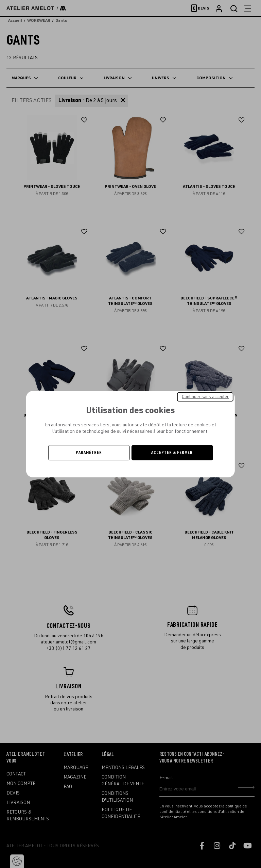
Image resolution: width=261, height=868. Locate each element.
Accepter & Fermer (172, 453)
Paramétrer (89, 453)
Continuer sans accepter (205, 396)
